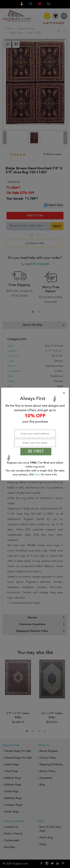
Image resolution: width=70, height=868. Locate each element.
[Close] (36, 393)
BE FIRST (36, 452)
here (38, 475)
